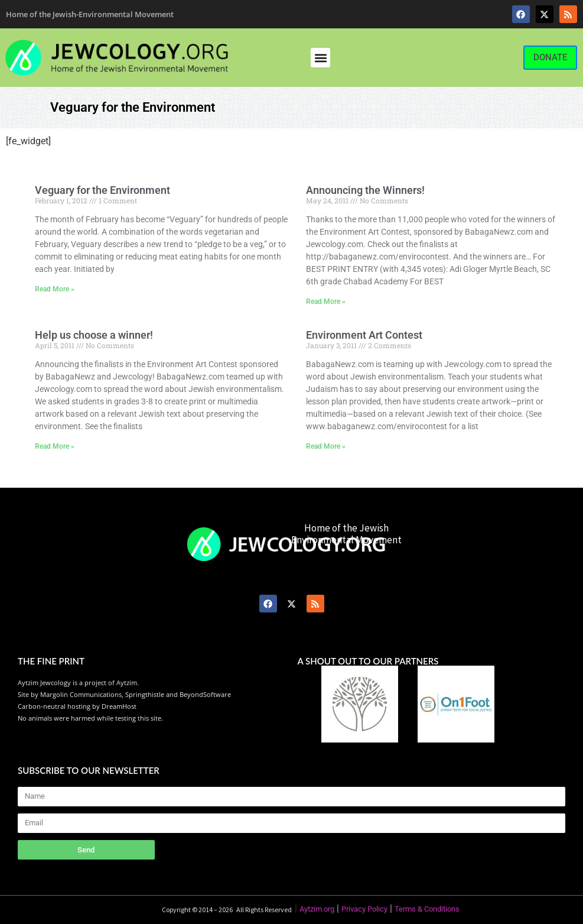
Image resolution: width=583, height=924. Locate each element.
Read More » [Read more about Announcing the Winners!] (326, 301)
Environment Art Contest (364, 335)
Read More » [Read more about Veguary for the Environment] (55, 289)
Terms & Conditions (427, 909)
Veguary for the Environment (102, 190)
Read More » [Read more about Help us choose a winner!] (55, 446)
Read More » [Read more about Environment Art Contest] (326, 446)
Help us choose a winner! (94, 335)
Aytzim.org (317, 909)
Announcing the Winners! (365, 190)
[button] (320, 58)
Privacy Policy (364, 909)
